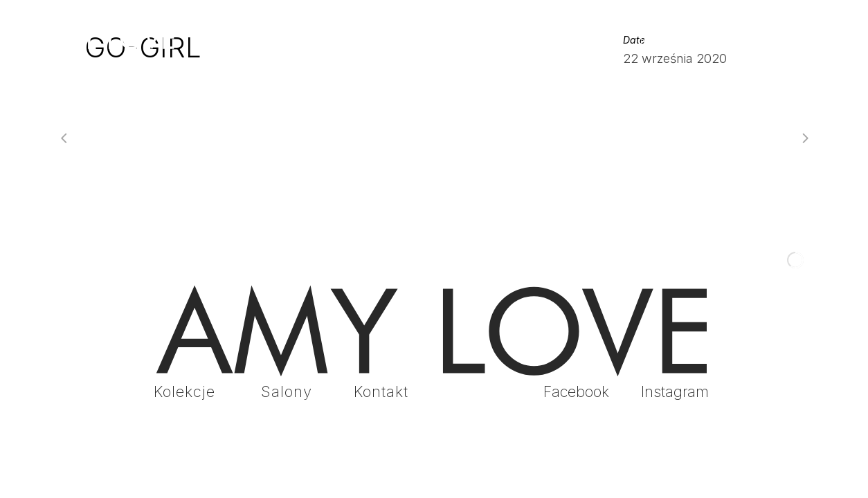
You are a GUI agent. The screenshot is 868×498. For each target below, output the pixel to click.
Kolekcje (184, 391)
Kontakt (381, 391)
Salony (287, 391)
